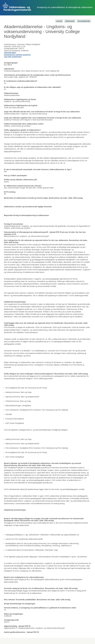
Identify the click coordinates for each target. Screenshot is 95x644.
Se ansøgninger (84, 21)
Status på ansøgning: (12, 51)
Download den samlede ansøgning (17, 55)
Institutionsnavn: (10, 44)
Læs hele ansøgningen (13, 57)
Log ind (59, 21)
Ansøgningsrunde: (11, 48)
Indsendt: (8, 47)
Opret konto (70, 21)
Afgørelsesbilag (10, 53)
